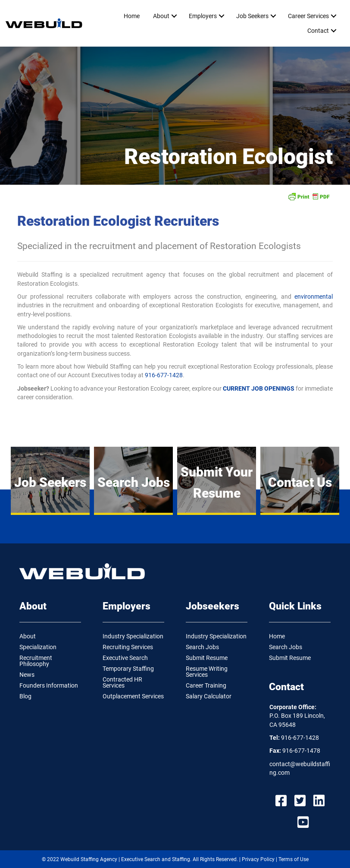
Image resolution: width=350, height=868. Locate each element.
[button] (174, 16)
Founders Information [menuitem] (49, 685)
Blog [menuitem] (25, 696)
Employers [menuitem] (203, 16)
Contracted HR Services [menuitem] (122, 682)
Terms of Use (294, 859)
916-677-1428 (164, 375)
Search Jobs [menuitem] (202, 647)
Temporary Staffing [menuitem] (128, 669)
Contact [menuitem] (318, 31)
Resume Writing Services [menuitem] (207, 672)
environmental (314, 297)
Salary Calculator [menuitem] (209, 696)
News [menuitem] (27, 675)
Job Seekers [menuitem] (252, 16)
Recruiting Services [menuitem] (128, 647)
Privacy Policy (258, 859)
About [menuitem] (161, 16)
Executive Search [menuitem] (125, 658)
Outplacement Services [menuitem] (133, 696)
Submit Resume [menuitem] (207, 658)
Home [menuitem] (132, 16)
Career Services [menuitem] (308, 16)
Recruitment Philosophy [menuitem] (36, 661)
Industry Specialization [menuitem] (133, 636)
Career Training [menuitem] (206, 685)
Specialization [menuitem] (38, 647)
